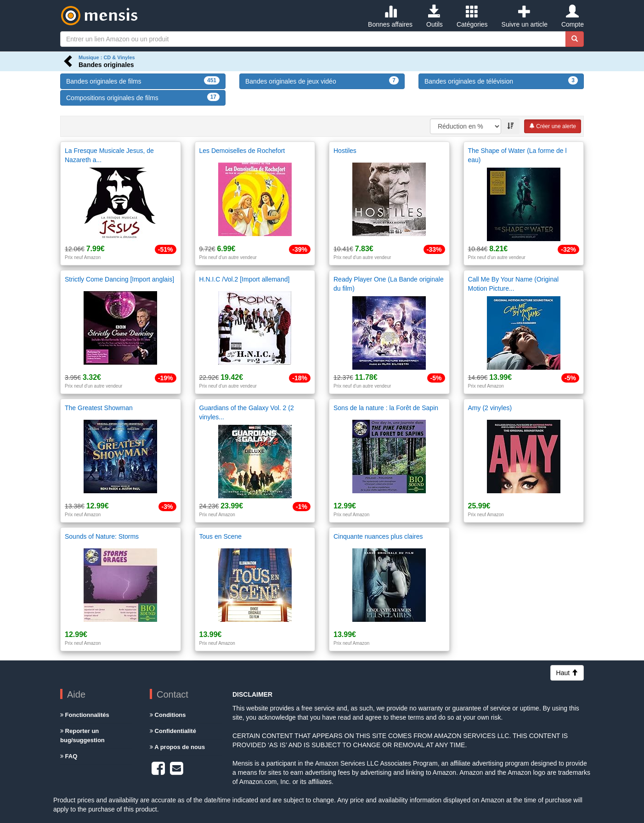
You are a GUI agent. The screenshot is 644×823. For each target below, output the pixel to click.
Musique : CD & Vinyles (107, 57)
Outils (435, 17)
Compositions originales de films (143, 97)
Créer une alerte (553, 126)
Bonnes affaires (390, 17)
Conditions (168, 715)
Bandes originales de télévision (501, 81)
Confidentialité (173, 731)
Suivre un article (525, 17)
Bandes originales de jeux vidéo (322, 81)
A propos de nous (177, 747)
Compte (573, 17)
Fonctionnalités (85, 715)
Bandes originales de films (143, 81)
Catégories (472, 17)
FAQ (69, 756)
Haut (567, 673)
